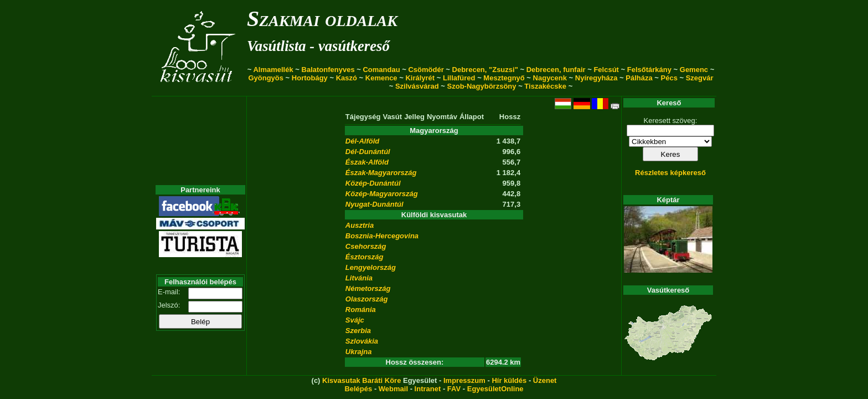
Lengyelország (371, 267)
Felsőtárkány (649, 70)
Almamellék (273, 70)
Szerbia (358, 331)
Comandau (381, 70)
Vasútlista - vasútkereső (318, 46)
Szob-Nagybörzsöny (482, 86)
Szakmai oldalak (322, 19)
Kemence (381, 78)
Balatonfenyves (328, 70)
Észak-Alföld (367, 162)
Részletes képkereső (670, 173)
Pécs (669, 78)
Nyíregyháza (596, 78)
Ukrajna (359, 352)
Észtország (365, 257)
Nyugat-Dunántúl (374, 204)
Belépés (358, 389)
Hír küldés (509, 380)
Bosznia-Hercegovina (382, 236)
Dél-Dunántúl (368, 152)
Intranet (428, 389)
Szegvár (700, 78)
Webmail (393, 389)
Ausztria (360, 225)
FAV (454, 389)
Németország (368, 288)
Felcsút (606, 70)
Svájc (355, 320)
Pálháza (639, 78)
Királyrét (420, 78)
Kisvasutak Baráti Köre (361, 380)
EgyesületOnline (495, 389)
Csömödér (426, 70)
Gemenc (694, 70)
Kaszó (347, 78)
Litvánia (359, 278)
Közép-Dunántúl (373, 183)
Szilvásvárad (417, 86)
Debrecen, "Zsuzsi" (485, 70)
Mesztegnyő (504, 78)
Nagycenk (550, 78)
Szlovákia (362, 341)
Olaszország (367, 299)
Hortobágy (310, 78)
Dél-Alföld (362, 141)
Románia (361, 310)
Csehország (366, 246)
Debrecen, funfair (556, 70)
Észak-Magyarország (381, 173)
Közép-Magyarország (382, 194)
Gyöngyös (266, 78)
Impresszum (464, 380)
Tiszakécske (545, 86)
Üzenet (545, 380)
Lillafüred (459, 78)
